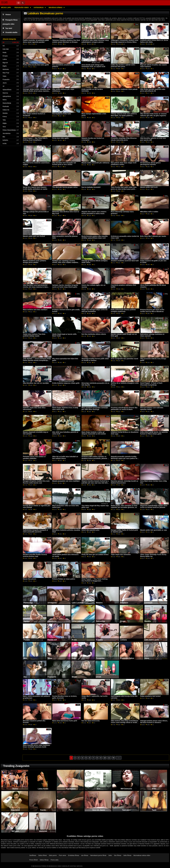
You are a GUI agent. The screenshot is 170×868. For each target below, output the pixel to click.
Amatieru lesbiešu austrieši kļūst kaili (125, 261)
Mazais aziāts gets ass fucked (34, 236)
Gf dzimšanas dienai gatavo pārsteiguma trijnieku (150, 164)
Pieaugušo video (22, 8)
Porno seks (55, 860)
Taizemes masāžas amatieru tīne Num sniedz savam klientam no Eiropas (66, 41)
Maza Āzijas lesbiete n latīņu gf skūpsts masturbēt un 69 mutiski (94, 433)
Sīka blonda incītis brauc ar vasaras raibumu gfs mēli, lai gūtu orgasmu (153, 115)
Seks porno (53, 855)
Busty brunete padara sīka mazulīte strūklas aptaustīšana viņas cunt (95, 237)
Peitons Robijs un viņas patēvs (64, 579)
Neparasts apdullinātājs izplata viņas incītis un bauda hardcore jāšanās (154, 507)
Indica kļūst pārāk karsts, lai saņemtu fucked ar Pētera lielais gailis (154, 433)
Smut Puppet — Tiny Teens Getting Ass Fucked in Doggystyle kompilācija (94, 581)
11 (109, 758)
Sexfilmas (33, 855)
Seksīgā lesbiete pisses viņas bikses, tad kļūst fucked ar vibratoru (154, 722)
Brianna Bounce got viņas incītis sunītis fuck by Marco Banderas (152, 311)
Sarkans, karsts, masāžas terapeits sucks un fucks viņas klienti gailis (65, 286)
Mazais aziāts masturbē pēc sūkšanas (96, 163)
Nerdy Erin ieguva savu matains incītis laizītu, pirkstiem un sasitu (35, 188)
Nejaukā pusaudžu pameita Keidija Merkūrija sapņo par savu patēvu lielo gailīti (125, 458)
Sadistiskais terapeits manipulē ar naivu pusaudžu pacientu (35, 531)
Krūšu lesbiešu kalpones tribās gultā (66, 383)
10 (105, 758)
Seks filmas (127, 855)
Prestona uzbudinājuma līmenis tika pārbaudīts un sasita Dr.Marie (124, 409)
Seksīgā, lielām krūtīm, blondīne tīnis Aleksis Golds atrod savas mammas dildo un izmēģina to (37, 91)
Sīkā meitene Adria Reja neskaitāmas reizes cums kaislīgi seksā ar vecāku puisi (125, 722)
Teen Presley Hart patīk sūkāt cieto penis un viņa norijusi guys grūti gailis (124, 189)
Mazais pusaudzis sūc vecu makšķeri (66, 481)
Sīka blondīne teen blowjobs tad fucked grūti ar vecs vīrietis (64, 164)
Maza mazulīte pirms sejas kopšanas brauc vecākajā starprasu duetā (36, 746)
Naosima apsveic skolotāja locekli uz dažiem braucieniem (125, 482)
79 (113, 758)
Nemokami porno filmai (98, 855)
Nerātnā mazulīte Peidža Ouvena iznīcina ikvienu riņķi (35, 555)
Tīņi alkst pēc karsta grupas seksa (65, 187)
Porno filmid (34, 860)
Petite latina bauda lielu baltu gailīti (36, 65)
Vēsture (7, 15)
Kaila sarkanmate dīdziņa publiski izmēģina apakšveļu (123, 311)
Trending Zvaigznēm (16, 766)
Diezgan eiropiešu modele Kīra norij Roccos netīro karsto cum (36, 482)
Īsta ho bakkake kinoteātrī (91, 187)
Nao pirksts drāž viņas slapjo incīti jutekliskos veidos (124, 164)
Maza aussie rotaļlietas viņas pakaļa (124, 89)
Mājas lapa (6, 8)
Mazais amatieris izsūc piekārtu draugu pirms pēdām (34, 262)
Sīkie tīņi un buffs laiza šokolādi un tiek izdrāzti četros (65, 457)
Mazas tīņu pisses (29, 579)
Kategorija (39, 8)
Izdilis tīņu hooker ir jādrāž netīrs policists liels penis (123, 66)
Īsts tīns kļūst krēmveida (91, 721)
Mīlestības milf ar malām (149, 212)
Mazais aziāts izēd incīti (149, 187)
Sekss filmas (44, 860)
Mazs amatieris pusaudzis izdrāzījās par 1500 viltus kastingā (95, 409)
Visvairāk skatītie (10, 32)
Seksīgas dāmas (56, 8)
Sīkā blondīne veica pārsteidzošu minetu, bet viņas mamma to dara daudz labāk (35, 287)
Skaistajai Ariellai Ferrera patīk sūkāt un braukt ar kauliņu (95, 360)
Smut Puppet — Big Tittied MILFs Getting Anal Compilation (35, 139)
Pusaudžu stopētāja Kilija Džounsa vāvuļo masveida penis (124, 139)
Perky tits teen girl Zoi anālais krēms (95, 554)
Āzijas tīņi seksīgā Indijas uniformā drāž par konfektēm (94, 311)
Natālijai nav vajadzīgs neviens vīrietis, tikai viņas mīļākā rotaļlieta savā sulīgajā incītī (65, 262)
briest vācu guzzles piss (90, 530)
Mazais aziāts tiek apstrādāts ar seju (154, 530)
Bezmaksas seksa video (142, 855)
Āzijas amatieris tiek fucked (150, 696)
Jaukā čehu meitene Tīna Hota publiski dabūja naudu (34, 335)
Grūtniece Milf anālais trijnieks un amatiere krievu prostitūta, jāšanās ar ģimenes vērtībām (95, 458)
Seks (110, 855)
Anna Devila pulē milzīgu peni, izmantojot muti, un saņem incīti (93, 66)
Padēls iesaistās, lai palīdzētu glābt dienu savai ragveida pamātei (36, 41)
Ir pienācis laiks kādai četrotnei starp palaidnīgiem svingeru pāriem (95, 41)
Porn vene (62, 855)
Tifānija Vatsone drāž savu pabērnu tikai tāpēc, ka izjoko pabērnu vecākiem (124, 115)
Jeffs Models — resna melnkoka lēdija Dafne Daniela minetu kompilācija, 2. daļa (37, 360)
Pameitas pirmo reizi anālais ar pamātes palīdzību (34, 457)
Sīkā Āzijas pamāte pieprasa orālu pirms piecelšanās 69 (153, 90)
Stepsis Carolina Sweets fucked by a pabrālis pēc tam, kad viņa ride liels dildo (95, 483)
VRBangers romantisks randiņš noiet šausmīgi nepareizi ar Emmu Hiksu (125, 41)
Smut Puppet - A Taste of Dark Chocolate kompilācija (151, 384)
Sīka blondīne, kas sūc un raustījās (36, 383)
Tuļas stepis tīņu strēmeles (121, 554)
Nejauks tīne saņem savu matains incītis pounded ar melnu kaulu (94, 213)
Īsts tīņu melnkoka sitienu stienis (94, 334)
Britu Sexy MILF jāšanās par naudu (153, 236)
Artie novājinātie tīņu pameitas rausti (125, 359)
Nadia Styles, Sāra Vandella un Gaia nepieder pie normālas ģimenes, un (124, 507)
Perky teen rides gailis (60, 138)
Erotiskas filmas (74, 855)
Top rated (7, 28)
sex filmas (85, 855)
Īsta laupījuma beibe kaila (62, 114)
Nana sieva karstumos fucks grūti (65, 721)
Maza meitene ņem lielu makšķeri (35, 310)
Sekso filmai (42, 855)
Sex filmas (118, 855)
